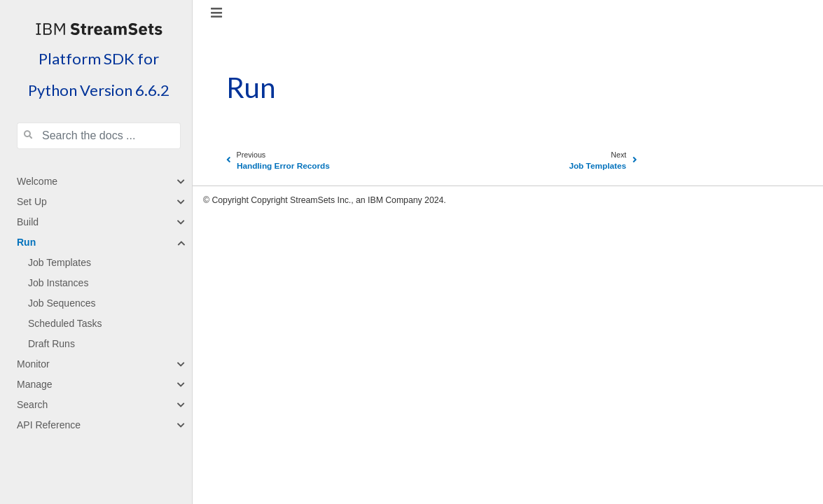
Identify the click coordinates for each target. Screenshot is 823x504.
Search (32, 405)
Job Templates (60, 262)
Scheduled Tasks (65, 323)
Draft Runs (51, 344)
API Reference (49, 425)
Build (28, 222)
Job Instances (58, 283)
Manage (35, 384)
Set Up (32, 202)
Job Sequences (62, 303)
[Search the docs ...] (99, 136)
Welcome (37, 181)
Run (26, 242)
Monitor (33, 364)
